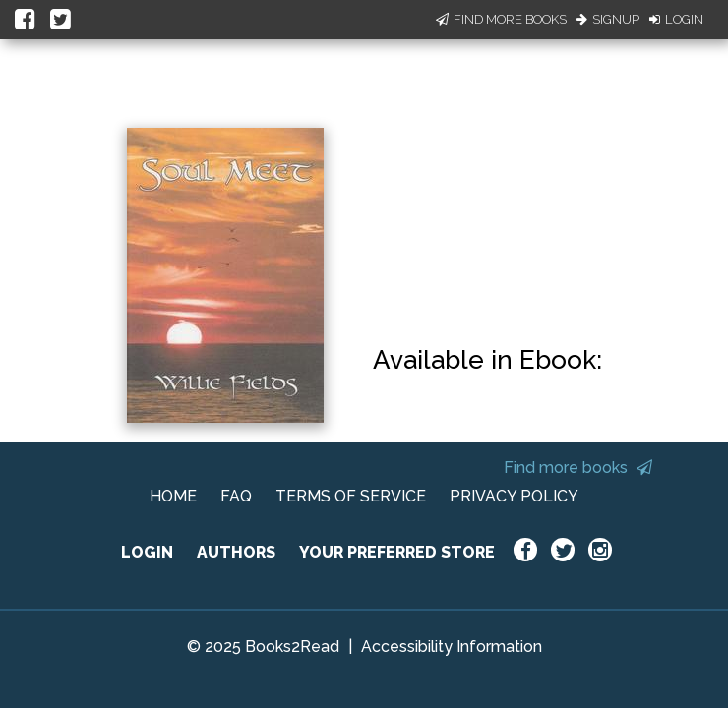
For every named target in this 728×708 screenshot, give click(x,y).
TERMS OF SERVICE (351, 496)
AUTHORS (236, 552)
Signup (608, 19)
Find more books (578, 468)
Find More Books (501, 19)
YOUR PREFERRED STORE (397, 552)
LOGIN (147, 552)
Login (676, 19)
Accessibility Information (452, 647)
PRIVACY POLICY (514, 496)
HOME (173, 496)
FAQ (236, 496)
